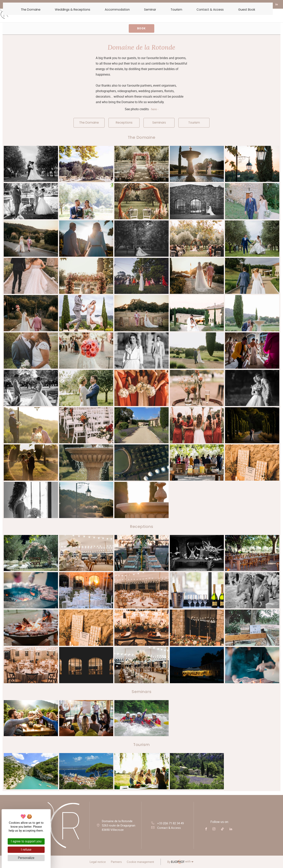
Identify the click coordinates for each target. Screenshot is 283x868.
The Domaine (89, 123)
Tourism (194, 123)
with (185, 862)
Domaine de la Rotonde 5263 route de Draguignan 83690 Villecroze (119, 826)
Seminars (159, 123)
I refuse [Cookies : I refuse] (26, 850)
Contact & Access (165, 829)
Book (141, 28)
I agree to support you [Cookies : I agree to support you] (26, 841)
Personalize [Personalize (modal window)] (26, 858)
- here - (153, 109)
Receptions (124, 123)
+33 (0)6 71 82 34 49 (168, 823)
